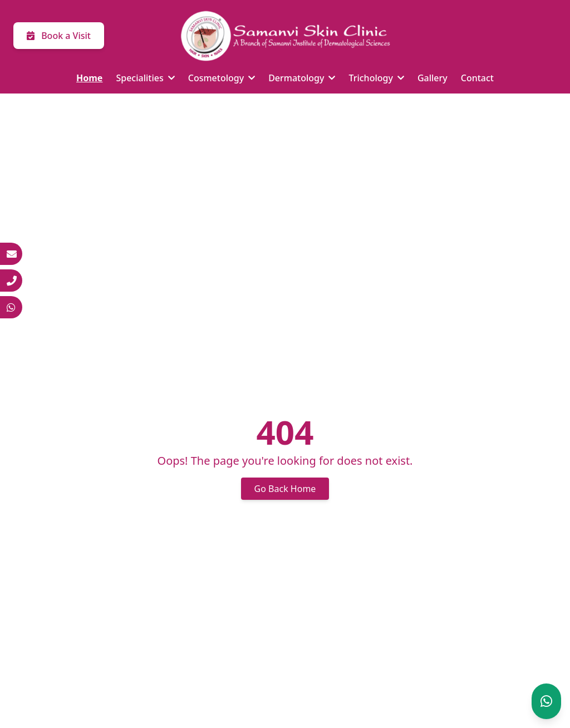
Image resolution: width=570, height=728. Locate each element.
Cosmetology (222, 78)
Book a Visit (59, 36)
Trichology (376, 78)
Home (89, 78)
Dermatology (302, 78)
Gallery (433, 78)
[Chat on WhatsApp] (546, 701)
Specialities (145, 78)
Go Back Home (285, 489)
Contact (477, 78)
